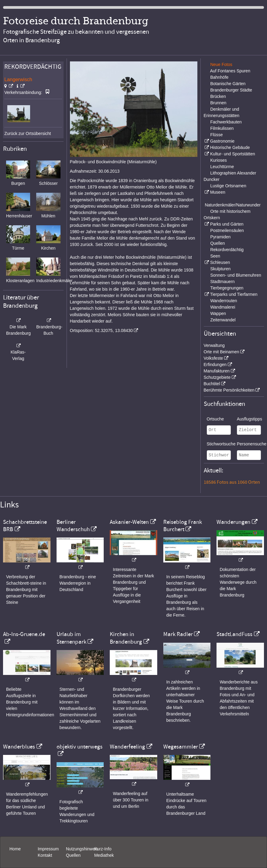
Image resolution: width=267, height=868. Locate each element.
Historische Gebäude (230, 147)
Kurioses (218, 160)
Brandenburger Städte (231, 90)
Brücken (218, 96)
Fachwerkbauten (226, 122)
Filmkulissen (222, 128)
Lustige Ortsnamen (228, 186)
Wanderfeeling (127, 747)
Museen (218, 192)
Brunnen (218, 103)
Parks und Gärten (227, 224)
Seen (215, 256)
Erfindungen (215, 365)
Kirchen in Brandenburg (126, 638)
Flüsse (216, 135)
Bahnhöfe (219, 77)
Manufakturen (217, 371)
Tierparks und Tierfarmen (234, 294)
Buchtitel (212, 384)
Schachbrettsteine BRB (25, 526)
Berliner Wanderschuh (73, 526)
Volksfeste (213, 358)
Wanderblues (19, 747)
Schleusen (220, 262)
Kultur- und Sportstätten (233, 154)
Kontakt (45, 855)
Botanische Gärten (228, 84)
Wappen (218, 313)
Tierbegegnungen (227, 288)
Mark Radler (178, 634)
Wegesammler (181, 747)
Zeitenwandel (223, 320)
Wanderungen (233, 522)
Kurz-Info (103, 849)
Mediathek (104, 855)
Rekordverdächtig (227, 250)
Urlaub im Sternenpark (71, 638)
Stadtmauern (222, 282)
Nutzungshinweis (82, 849)
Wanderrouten (224, 301)
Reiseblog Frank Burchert (183, 526)
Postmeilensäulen (227, 230)
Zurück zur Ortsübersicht (28, 133)
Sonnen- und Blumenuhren (236, 275)
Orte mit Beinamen (222, 352)
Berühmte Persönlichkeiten (229, 390)
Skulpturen (220, 269)
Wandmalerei (223, 307)
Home (15, 849)
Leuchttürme (222, 167)
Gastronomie (222, 141)
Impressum (48, 849)
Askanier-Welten (129, 522)
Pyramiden (220, 237)
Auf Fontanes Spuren (230, 71)
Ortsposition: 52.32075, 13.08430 (101, 330)
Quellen (217, 243)
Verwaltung (214, 345)
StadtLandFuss (234, 634)
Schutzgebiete (217, 377)
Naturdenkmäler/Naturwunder (233, 205)
